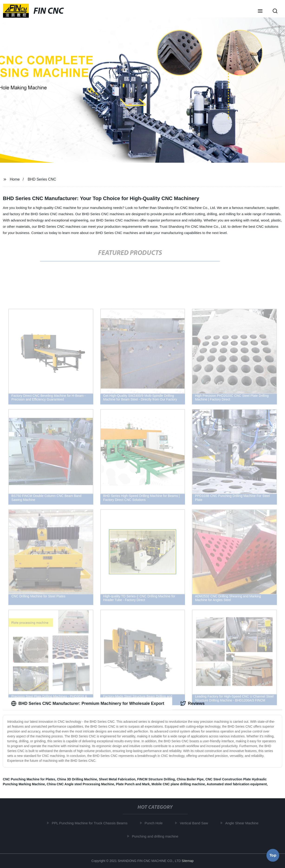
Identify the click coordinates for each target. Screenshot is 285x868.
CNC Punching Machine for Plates (29, 779)
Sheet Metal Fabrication (117, 779)
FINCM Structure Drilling (156, 779)
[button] (260, 11)
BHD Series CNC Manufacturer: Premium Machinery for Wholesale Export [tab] (87, 703)
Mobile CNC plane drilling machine (178, 784)
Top (273, 854)
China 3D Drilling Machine (77, 779)
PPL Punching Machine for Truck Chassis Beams (91, 823)
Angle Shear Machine (243, 823)
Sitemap (188, 861)
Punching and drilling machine (156, 836)
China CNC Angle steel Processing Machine (80, 784)
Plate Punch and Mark (133, 784)
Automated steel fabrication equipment (237, 784)
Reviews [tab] (192, 703)
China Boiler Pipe (190, 779)
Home (15, 179)
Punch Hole (155, 823)
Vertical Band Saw (195, 823)
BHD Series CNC (42, 179)
